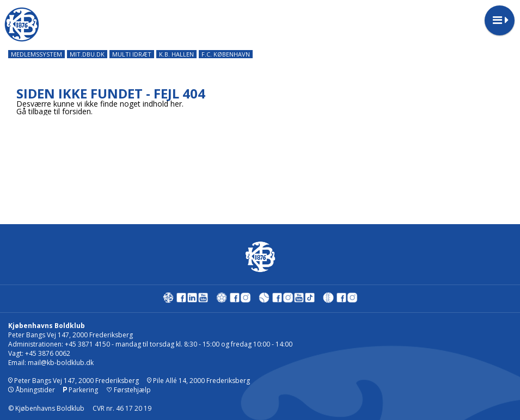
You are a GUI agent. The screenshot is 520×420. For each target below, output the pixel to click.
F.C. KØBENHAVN (226, 54)
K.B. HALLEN (176, 54)
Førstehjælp (129, 390)
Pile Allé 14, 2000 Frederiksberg (198, 381)
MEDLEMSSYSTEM (36, 54)
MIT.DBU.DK (87, 54)
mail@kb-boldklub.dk (61, 363)
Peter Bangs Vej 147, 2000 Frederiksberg (74, 381)
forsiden (77, 111)
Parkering (81, 390)
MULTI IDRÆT (132, 54)
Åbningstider (32, 390)
